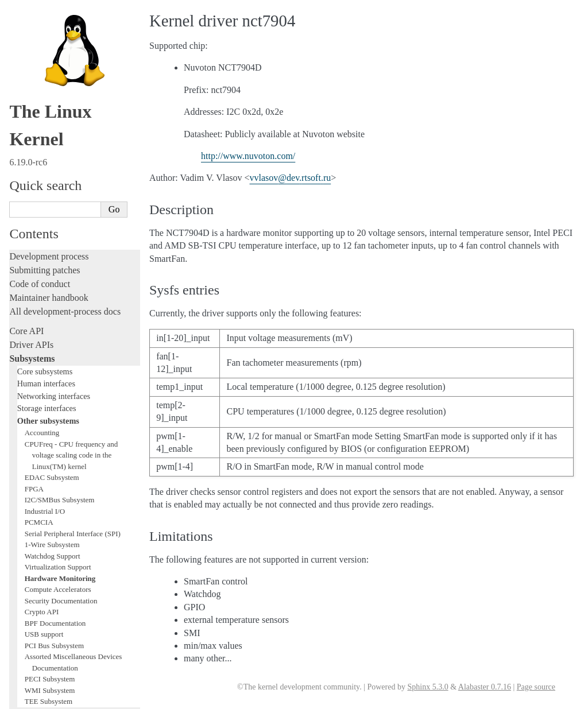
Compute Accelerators (58, 232)
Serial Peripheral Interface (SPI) (73, 176)
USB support (44, 276)
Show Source (34, 698)
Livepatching (33, 472)
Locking (24, 356)
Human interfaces (46, 26)
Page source (536, 687)
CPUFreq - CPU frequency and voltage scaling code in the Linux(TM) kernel (71, 98)
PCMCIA (39, 164)
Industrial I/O (45, 154)
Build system (33, 519)
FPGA (34, 131)
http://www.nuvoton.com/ (248, 156)
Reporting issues (40, 533)
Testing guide (34, 417)
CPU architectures (43, 613)
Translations (32, 652)
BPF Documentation (55, 266)
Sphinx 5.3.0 (428, 687)
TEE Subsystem (49, 344)
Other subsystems (48, 63)
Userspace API (36, 561)
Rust (18, 486)
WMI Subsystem (50, 333)
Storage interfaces (47, 51)
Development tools (44, 403)
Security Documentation (61, 243)
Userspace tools (38, 547)
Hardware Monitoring (60, 221)
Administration (37, 505)
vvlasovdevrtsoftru (291, 178)
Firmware (27, 580)
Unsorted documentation (55, 633)
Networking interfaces (54, 38)
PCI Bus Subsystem (54, 288)
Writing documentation (52, 390)
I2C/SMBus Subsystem (60, 142)
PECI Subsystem (50, 321)
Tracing (23, 445)
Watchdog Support (53, 198)
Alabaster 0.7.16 (485, 687)
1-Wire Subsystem (52, 187)
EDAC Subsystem (52, 120)
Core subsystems (45, 14)
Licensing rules (37, 376)
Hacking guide (36, 431)
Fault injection (36, 458)
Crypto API (42, 254)
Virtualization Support (58, 209)
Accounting (42, 75)
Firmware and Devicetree (56, 594)
